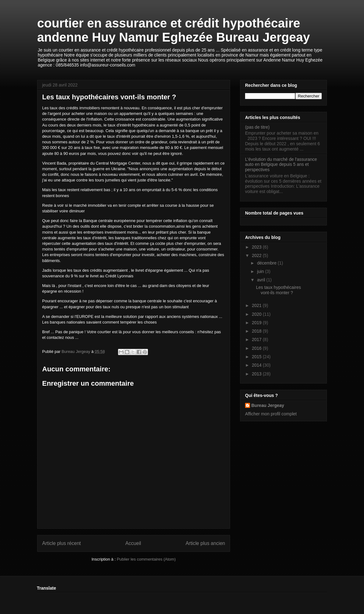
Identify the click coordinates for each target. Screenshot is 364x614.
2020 (257, 314)
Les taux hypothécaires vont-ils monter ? (278, 290)
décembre (267, 263)
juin (261, 271)
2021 (257, 305)
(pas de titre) (257, 127)
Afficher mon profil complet (271, 414)
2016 (257, 348)
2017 (257, 339)
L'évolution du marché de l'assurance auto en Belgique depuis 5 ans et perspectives (281, 165)
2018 (257, 331)
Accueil (133, 543)
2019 (257, 323)
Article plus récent (61, 543)
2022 (257, 255)
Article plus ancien (205, 543)
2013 (257, 374)
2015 (257, 357)
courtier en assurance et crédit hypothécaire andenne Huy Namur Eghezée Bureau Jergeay (174, 30)
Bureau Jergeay (268, 405)
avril (262, 280)
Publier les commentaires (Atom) (146, 559)
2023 (257, 247)
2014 (257, 365)
